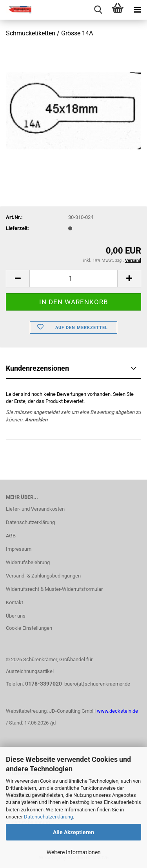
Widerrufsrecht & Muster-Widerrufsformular (54, 589)
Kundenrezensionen (37, 368)
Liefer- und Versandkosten (35, 509)
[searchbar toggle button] (98, 10)
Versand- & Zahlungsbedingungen (43, 576)
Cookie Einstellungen (29, 628)
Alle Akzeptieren (73, 832)
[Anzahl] (73, 279)
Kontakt (15, 602)
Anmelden (36, 420)
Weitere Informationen (74, 852)
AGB (11, 536)
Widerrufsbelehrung (28, 562)
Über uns (16, 616)
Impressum (19, 549)
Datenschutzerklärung (48, 817)
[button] (18, 279)
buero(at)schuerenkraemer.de (97, 684)
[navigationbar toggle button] (137, 10)
